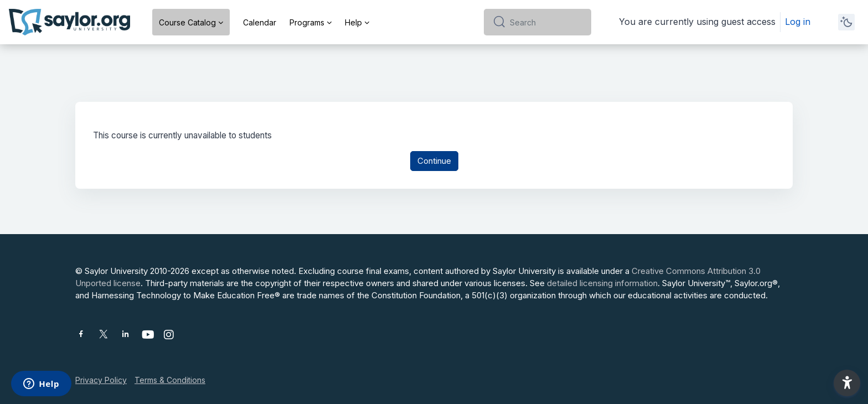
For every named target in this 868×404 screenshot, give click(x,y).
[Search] (546, 22)
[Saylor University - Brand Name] (69, 22)
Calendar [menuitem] (260, 22)
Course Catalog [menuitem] (187, 22)
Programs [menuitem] (307, 22)
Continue (434, 161)
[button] (847, 383)
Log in (798, 22)
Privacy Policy (101, 380)
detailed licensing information (602, 283)
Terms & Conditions (170, 380)
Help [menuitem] (353, 22)
